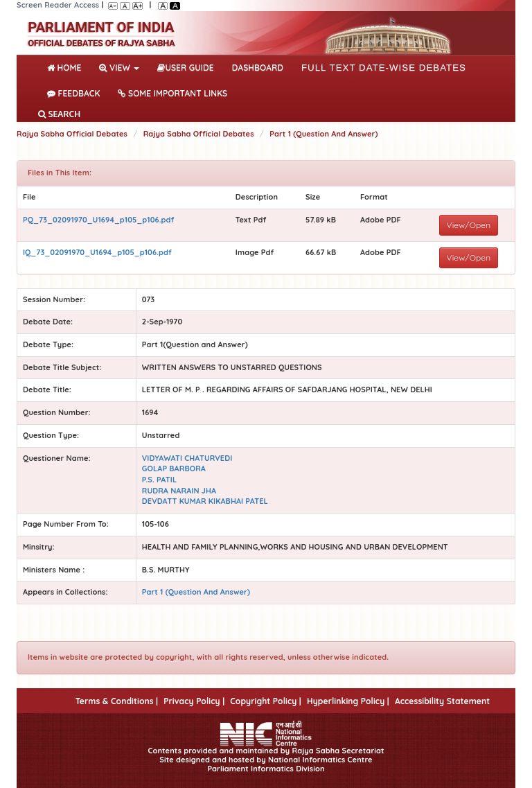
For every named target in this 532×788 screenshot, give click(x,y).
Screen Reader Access (58, 5)
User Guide (185, 68)
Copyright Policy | (266, 701)
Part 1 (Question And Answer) (323, 134)
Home (67, 67)
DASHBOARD (258, 68)
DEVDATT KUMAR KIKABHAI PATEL (205, 501)
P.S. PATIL (159, 480)
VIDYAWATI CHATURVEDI (187, 458)
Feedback (73, 93)
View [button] (119, 68)
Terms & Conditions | (117, 701)
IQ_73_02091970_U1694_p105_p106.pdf (97, 252)
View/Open (469, 225)
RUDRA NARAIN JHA (179, 491)
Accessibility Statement (442, 701)
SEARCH (59, 114)
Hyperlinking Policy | (348, 701)
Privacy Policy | (194, 701)
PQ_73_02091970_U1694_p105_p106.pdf (99, 220)
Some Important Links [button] (172, 93)
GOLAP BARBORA (174, 469)
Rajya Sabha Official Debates (72, 134)
